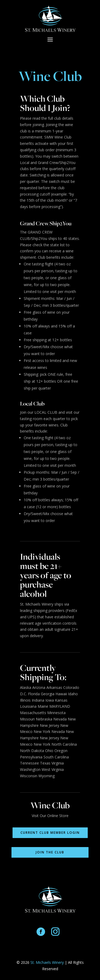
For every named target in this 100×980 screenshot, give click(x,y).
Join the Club (50, 852)
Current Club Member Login (50, 833)
